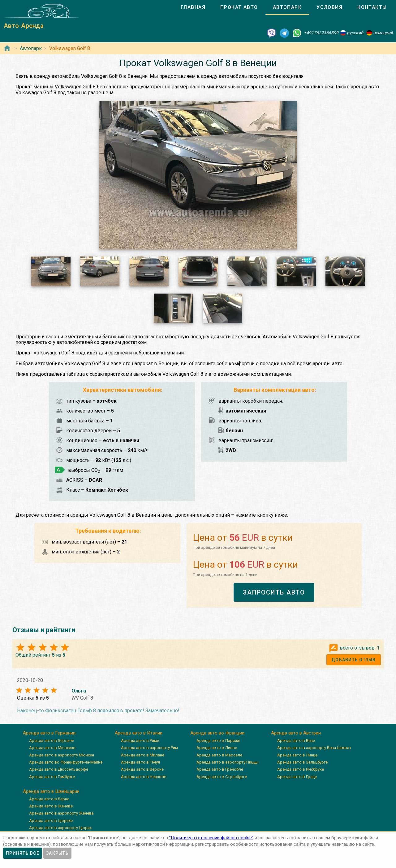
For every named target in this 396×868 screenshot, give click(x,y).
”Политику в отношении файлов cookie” (211, 838)
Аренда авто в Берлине (52, 741)
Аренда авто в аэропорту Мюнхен (62, 755)
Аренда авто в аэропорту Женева (61, 813)
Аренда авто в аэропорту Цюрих (60, 828)
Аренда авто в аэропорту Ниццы (228, 762)
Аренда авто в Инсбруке (301, 769)
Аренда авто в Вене (296, 741)
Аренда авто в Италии (139, 733)
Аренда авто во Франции (217, 733)
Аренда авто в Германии (49, 733)
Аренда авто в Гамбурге (52, 777)
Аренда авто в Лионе (217, 748)
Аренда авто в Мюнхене (52, 748)
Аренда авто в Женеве (51, 806)
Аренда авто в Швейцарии (51, 791)
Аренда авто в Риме (140, 741)
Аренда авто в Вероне (142, 769)
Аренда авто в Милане (143, 755)
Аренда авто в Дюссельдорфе (59, 769)
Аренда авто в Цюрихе (51, 821)
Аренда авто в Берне (49, 799)
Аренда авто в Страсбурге (222, 777)
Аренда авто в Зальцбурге (302, 762)
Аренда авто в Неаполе (144, 777)
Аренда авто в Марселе (219, 755)
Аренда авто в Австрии (296, 733)
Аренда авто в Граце (297, 777)
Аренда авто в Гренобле (220, 769)
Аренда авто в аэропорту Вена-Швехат (314, 748)
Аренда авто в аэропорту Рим (149, 748)
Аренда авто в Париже (218, 741)
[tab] (193, 7)
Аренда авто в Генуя (140, 762)
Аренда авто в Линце (297, 755)
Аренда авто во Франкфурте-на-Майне (66, 762)
